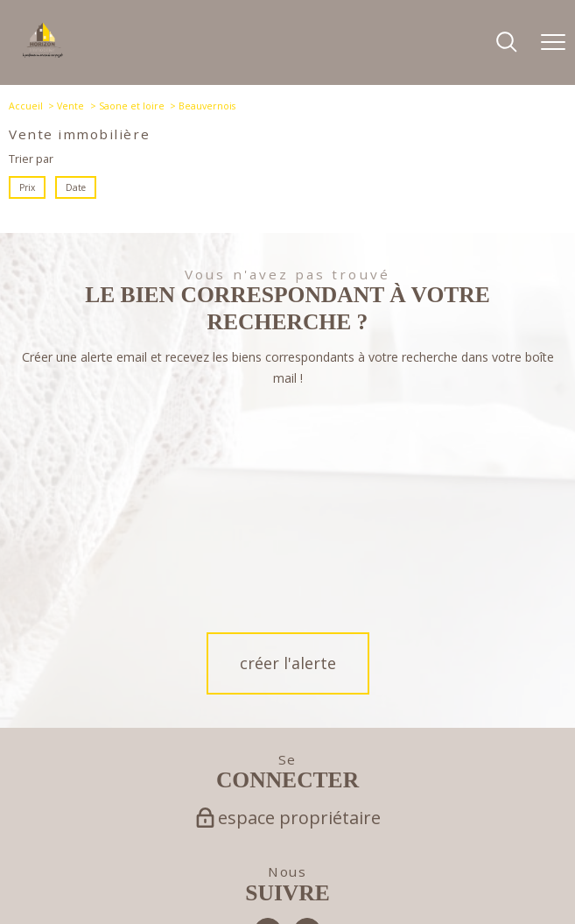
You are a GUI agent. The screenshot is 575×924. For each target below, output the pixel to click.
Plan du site (192, 876)
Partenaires (350, 876)
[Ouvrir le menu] (553, 43)
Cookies (456, 877)
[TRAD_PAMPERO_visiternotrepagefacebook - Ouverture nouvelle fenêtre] (268, 710)
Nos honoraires (134, 876)
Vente (70, 106)
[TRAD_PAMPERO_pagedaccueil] (43, 53)
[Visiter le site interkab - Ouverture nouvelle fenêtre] (353, 826)
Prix (27, 187)
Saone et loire (132, 106)
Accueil (26, 106)
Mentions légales (254, 876)
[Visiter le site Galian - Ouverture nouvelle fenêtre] (245, 826)
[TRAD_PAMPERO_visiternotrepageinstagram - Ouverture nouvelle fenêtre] (307, 710)
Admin (307, 876)
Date (76, 187)
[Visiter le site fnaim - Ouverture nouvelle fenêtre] (179, 826)
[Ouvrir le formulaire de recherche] (507, 43)
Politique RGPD (407, 876)
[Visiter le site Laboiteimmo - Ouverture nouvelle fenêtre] (287, 903)
